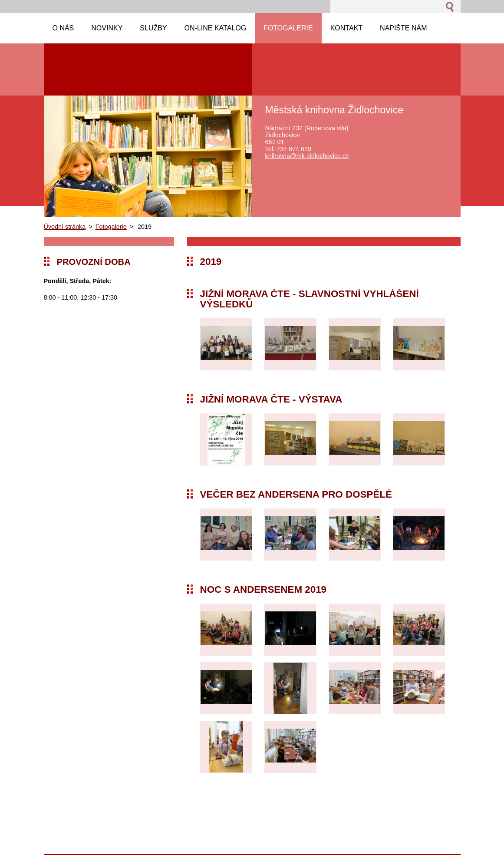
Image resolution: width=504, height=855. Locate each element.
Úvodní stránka (65, 227)
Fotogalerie (111, 227)
